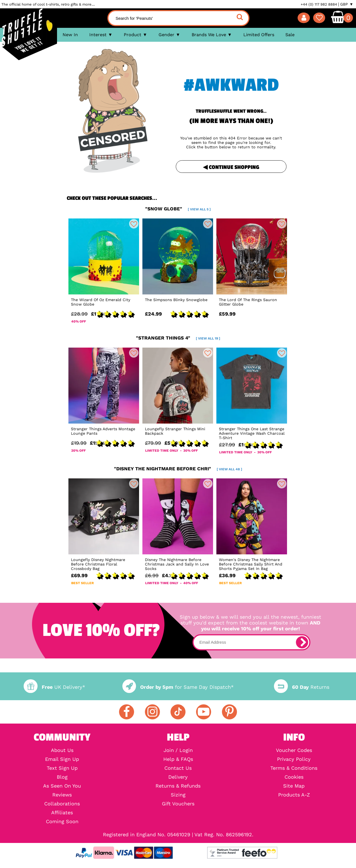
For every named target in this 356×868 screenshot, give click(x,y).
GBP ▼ (347, 4)
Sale (290, 35)
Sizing (178, 795)
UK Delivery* (54, 687)
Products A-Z (294, 795)
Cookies (294, 777)
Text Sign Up (62, 768)
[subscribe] (302, 642)
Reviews (62, 795)
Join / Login (178, 750)
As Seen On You (62, 786)
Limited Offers (259, 35)
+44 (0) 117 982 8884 (319, 4)
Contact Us (178, 768)
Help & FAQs (178, 759)
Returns (301, 687)
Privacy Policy (294, 759)
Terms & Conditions (294, 768)
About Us (62, 750)
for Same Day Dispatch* (178, 687)
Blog (62, 777)
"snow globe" (178, 209)
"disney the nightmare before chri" (178, 469)
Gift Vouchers (178, 804)
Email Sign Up (62, 759)
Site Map (294, 786)
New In (70, 35)
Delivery (178, 777)
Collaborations (62, 804)
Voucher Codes (294, 750)
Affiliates (62, 813)
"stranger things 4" (178, 338)
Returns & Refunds (178, 786)
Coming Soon (62, 822)
